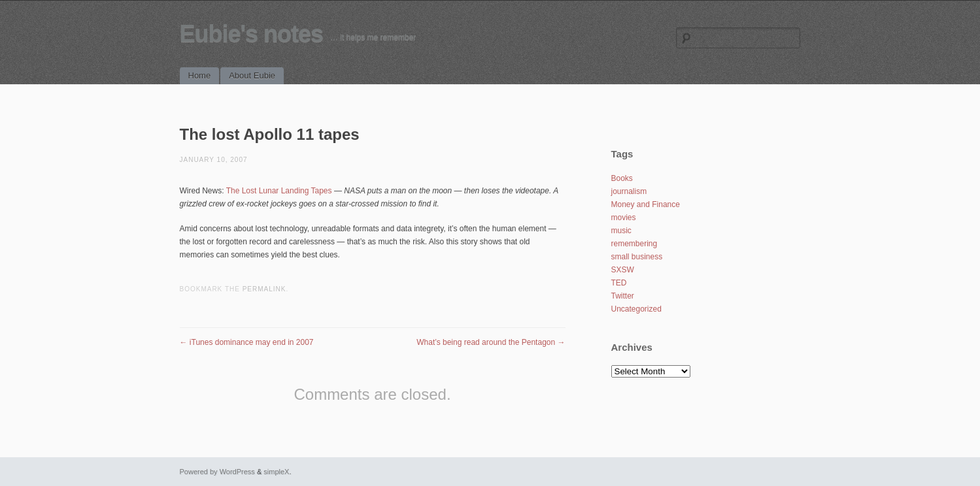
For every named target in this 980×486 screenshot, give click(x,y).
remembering (634, 244)
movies (624, 218)
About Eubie (252, 75)
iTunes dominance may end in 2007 (247, 342)
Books (622, 178)
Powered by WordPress (217, 472)
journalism (629, 191)
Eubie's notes (252, 34)
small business (637, 257)
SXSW (623, 270)
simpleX (276, 472)
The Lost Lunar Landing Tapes (279, 191)
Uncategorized (636, 309)
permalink (264, 289)
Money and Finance (646, 204)
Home (200, 75)
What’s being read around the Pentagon (491, 342)
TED (619, 283)
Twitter (623, 296)
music (621, 231)
